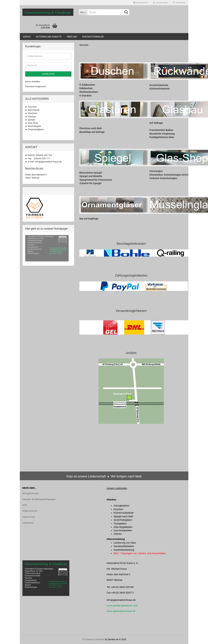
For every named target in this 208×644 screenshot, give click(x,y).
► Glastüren (31, 113)
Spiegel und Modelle (91, 176)
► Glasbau (31, 117)
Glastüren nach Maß (91, 128)
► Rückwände (32, 110)
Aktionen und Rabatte (49, 37)
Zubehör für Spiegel (90, 183)
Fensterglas (156, 171)
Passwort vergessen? (36, 86)
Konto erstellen (33, 82)
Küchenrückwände (160, 89)
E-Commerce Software (93, 639)
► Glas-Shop (32, 123)
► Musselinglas (33, 126)
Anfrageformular (30, 493)
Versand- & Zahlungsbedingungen (39, 499)
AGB (25, 505)
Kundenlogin (160, 3)
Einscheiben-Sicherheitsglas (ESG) (169, 175)
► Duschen (31, 107)
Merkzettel (179, 3)
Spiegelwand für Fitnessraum (96, 180)
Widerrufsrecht (30, 511)
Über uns (72, 37)
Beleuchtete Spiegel (91, 173)
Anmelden (48, 74)
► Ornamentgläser (34, 129)
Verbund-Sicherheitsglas (163, 178)
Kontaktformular (93, 37)
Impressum (28, 523)
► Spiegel (30, 120)
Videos (27, 37)
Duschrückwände (159, 85)
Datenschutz (29, 517)
